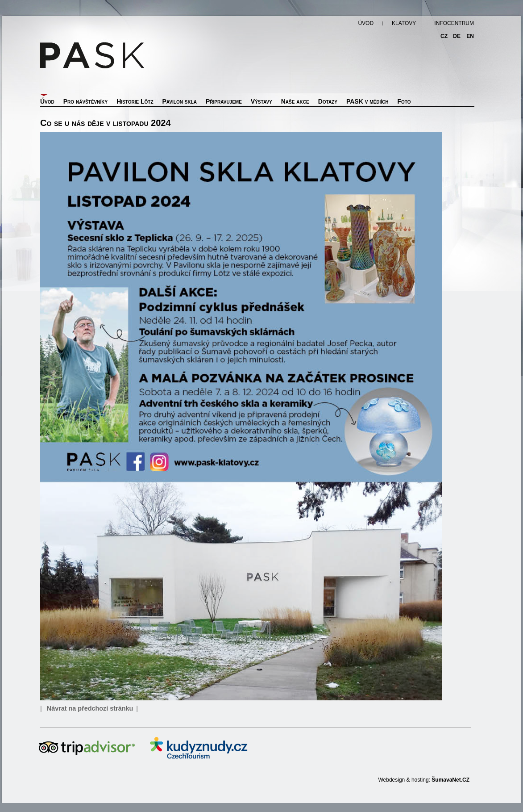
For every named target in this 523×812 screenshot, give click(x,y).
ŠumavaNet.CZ (450, 780)
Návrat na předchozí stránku (90, 708)
